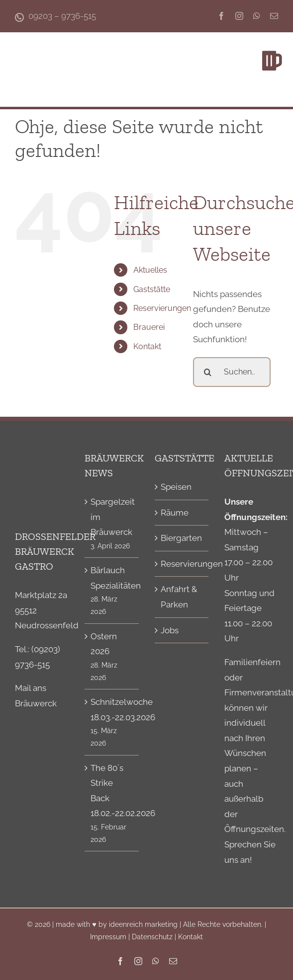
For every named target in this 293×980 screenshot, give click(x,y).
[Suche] (208, 372)
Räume (175, 513)
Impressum (108, 937)
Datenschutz (152, 937)
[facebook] (221, 16)
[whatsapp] (257, 16)
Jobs (170, 630)
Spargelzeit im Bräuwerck (112, 517)
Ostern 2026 (104, 644)
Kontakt (147, 346)
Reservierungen (162, 308)
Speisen (176, 487)
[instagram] (239, 16)
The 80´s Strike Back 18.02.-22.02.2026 (112, 791)
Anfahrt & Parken (179, 597)
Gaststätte (152, 289)
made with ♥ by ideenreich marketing (116, 924)
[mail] (274, 16)
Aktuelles (150, 270)
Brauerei (149, 327)
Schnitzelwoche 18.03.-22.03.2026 (112, 710)
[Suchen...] (232, 372)
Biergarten (181, 538)
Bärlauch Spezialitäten (112, 578)
